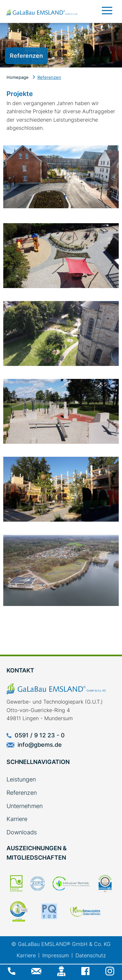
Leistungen (21, 779)
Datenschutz (91, 955)
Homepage (18, 77)
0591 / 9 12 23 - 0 (36, 735)
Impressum (56, 955)
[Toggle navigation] (108, 7)
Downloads (22, 832)
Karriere (17, 819)
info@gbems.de (34, 745)
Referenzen (49, 77)
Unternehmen (25, 806)
